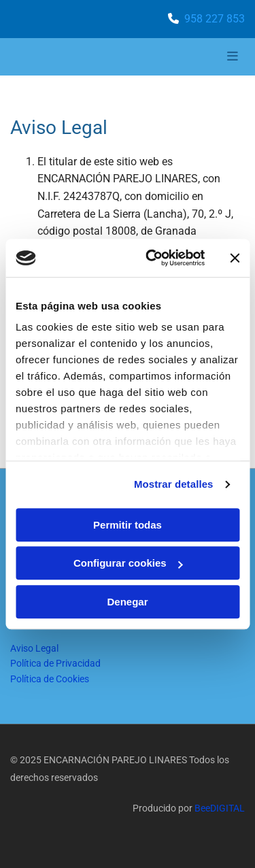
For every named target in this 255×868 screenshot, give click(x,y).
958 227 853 (215, 19)
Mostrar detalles (174, 484)
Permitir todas (128, 525)
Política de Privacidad (55, 663)
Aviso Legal (34, 648)
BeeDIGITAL (220, 808)
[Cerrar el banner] (235, 258)
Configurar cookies (128, 563)
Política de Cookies (50, 679)
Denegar (127, 602)
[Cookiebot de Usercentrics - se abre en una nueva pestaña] (152, 258)
